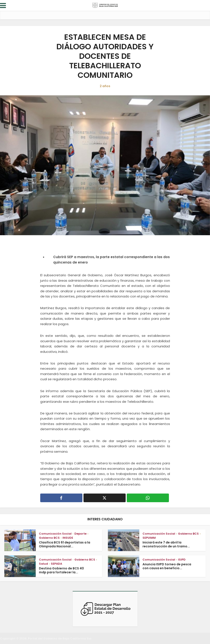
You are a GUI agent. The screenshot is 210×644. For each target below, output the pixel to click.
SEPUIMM (149, 538)
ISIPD (182, 560)
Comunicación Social (55, 534)
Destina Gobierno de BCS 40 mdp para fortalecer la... (61, 570)
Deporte (80, 534)
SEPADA (56, 564)
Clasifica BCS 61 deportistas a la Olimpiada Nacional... (65, 544)
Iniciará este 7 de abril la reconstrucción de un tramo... (166, 544)
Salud (43, 564)
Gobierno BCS (49, 538)
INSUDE (68, 538)
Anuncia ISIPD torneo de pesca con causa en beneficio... (167, 566)
